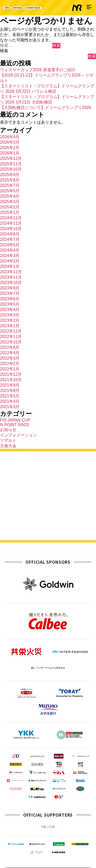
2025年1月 (10, 212)
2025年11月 (11, 164)
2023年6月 (10, 299)
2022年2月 (10, 364)
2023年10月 (11, 283)
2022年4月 (10, 353)
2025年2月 (10, 207)
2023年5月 (10, 304)
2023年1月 (10, 326)
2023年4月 (10, 310)
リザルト (8, 440)
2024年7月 (10, 239)
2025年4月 (10, 196)
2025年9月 (10, 175)
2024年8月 (10, 234)
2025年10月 (11, 169)
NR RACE (26, 8)
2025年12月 (11, 158)
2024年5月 (10, 245)
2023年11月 (11, 277)
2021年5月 (10, 396)
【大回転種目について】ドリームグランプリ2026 (46, 108)
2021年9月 (10, 385)
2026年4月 (10, 137)
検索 (4, 51)
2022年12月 (11, 331)
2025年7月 (10, 185)
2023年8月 (10, 288)
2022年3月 (10, 358)
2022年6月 (10, 347)
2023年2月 (10, 320)
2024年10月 (11, 229)
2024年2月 (10, 261)
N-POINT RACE (50, 8)
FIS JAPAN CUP (15, 420)
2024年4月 (10, 250)
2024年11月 (11, 223)
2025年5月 (10, 191)
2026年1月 (10, 153)
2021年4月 (10, 401)
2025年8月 (10, 180)
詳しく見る (48, 528)
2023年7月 (10, 293)
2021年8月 (10, 391)
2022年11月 (11, 337)
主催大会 (8, 446)
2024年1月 (10, 266)
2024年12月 (11, 218)
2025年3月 (10, 202)
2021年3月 (10, 407)
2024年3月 (10, 256)
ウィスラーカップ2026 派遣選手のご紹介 (38, 70)
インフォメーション (18, 435)
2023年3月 (10, 315)
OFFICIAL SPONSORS (48, 562)
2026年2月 (10, 148)
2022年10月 (11, 342)
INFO (9, 8)
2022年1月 (10, 369)
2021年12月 (11, 374)
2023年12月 (11, 272)
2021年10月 (11, 380)
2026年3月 (10, 142)
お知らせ (8, 430)
